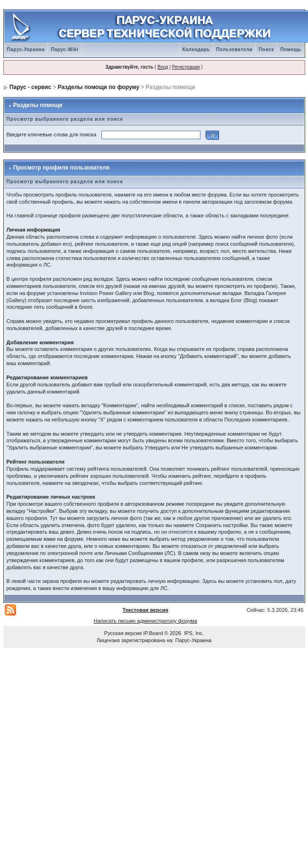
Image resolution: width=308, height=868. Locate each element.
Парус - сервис (30, 87)
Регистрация (186, 67)
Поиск (267, 49)
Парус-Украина (26, 49)
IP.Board (153, 633)
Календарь (196, 49)
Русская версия (123, 633)
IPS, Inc (194, 633)
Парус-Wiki (64, 49)
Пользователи (234, 49)
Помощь (290, 49)
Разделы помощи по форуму (99, 87)
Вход (163, 67)
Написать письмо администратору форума (145, 621)
